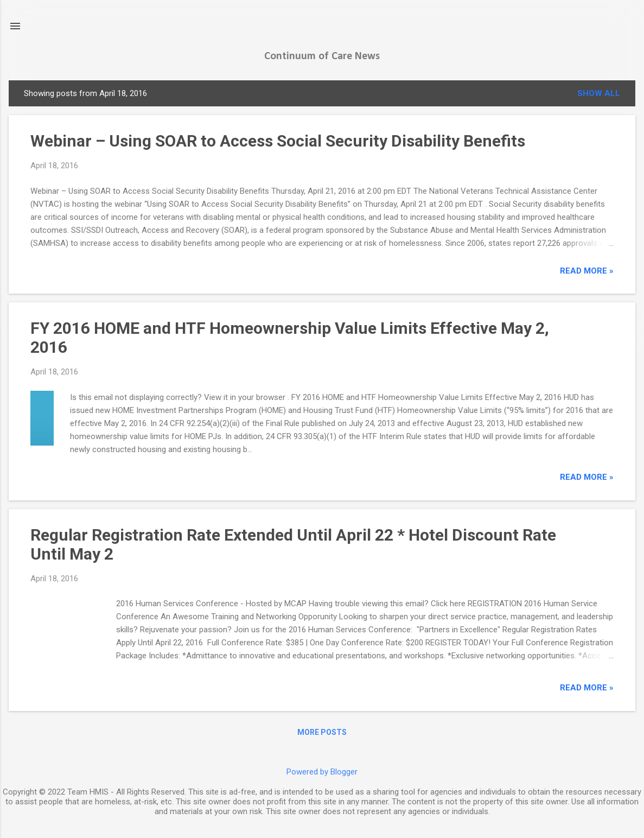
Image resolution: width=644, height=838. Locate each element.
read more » (587, 271)
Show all (599, 93)
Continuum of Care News (322, 56)
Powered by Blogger (322, 772)
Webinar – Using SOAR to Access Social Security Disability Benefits (278, 141)
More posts (322, 732)
